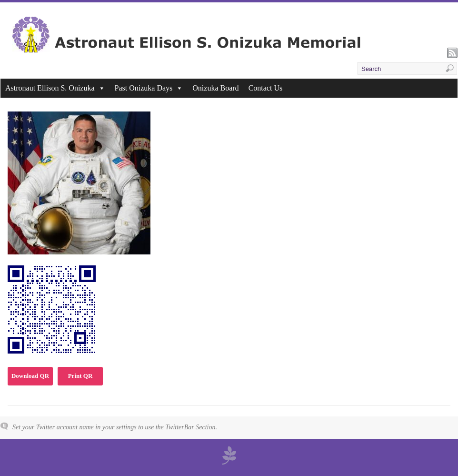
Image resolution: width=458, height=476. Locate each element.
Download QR (30, 376)
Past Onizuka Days (149, 88)
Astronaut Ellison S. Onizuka (55, 88)
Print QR (80, 376)
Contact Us (266, 88)
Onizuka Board (215, 88)
